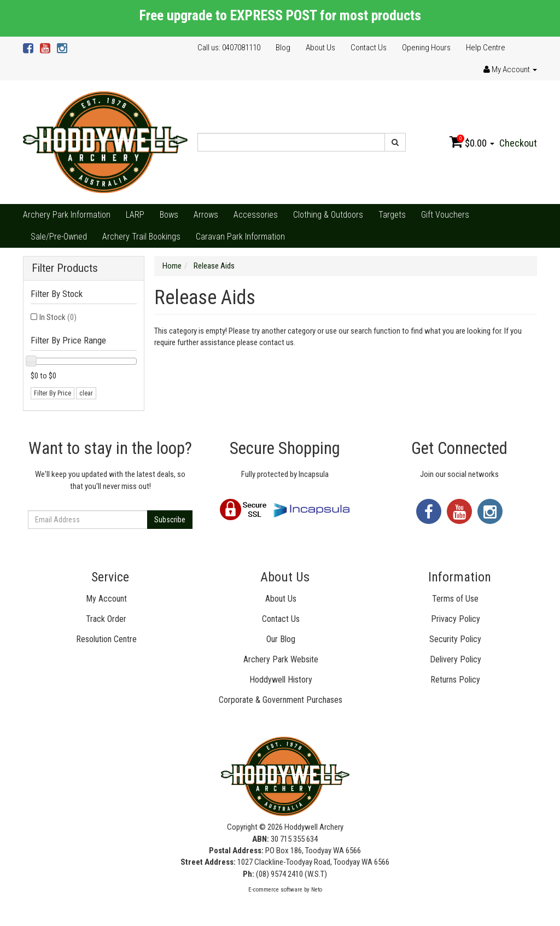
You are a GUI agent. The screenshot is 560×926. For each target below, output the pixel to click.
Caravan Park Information (240, 237)
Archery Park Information (67, 215)
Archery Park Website (281, 659)
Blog (283, 48)
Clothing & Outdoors (328, 215)
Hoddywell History (281, 680)
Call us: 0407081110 (229, 48)
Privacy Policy (456, 619)
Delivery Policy (456, 659)
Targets (392, 215)
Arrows (206, 215)
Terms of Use (455, 599)
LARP (135, 215)
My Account (106, 599)
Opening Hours (426, 48)
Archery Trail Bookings (141, 237)
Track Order (106, 619)
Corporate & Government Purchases (281, 700)
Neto (317, 890)
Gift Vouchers (445, 215)
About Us (320, 48)
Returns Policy (455, 680)
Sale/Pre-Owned (59, 237)
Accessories (256, 215)
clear (86, 393)
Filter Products (65, 268)
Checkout (518, 143)
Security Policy (455, 639)
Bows (169, 215)
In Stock (58, 317)
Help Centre (486, 48)
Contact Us (369, 48)
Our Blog (281, 639)
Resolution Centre (106, 639)
